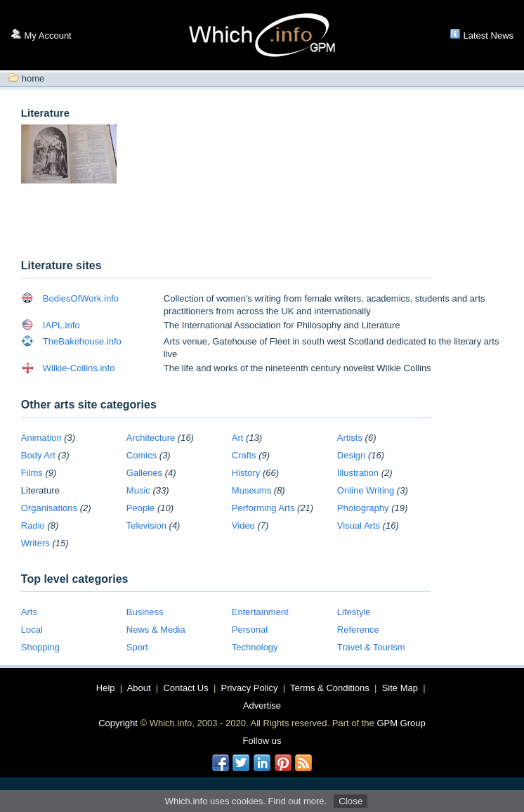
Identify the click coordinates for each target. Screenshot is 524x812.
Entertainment (260, 612)
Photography (363, 508)
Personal (250, 630)
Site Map (400, 688)
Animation (41, 438)
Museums (251, 490)
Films (32, 473)
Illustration (358, 473)
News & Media (156, 630)
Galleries (144, 473)
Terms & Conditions (330, 688)
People (140, 508)
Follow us (262, 741)
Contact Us (185, 688)
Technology (255, 647)
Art (238, 438)
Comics (142, 455)
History (246, 473)
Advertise (262, 705)
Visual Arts (359, 526)
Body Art (38, 455)
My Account (48, 36)
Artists (350, 438)
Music (138, 490)
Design (351, 455)
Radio (33, 526)
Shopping (40, 647)
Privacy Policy (250, 688)
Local (32, 630)
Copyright (118, 723)
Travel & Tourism (371, 647)
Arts (29, 612)
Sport (137, 647)
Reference (358, 630)
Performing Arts (263, 508)
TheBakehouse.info (82, 341)
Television (146, 526)
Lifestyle (354, 612)
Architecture (151, 438)
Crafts (244, 455)
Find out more (296, 801)
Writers (35, 543)
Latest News (489, 36)
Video (243, 526)
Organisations (49, 508)
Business (145, 612)
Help (106, 688)
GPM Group (401, 723)
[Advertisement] (185, 223)
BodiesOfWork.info (81, 298)
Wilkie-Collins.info (79, 368)
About (139, 688)
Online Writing (366, 490)
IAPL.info (61, 325)
